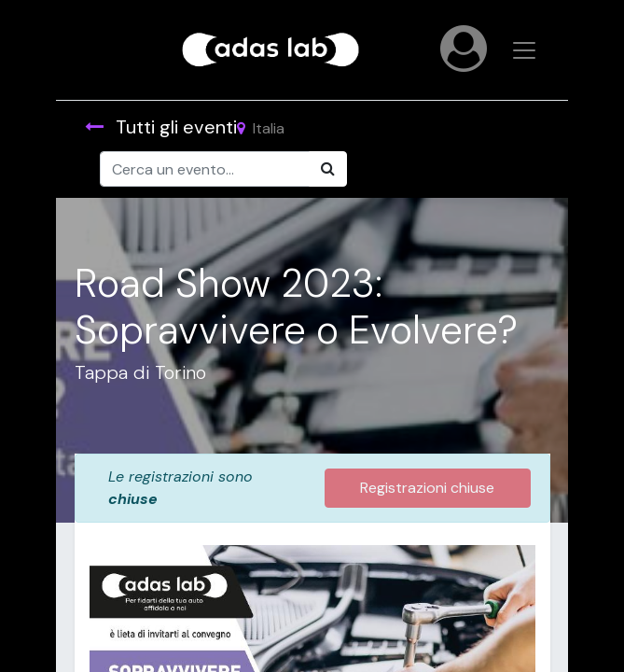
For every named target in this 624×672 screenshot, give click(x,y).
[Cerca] (328, 169)
